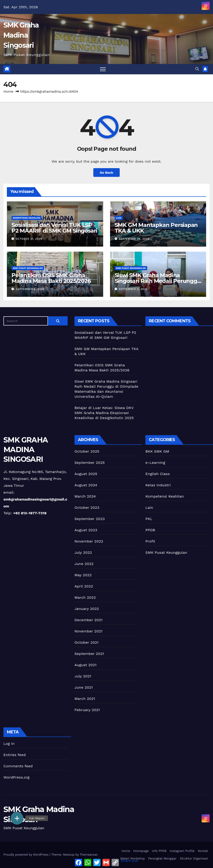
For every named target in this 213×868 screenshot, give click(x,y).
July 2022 (83, 552)
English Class (158, 474)
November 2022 (89, 541)
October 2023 (87, 508)
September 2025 (90, 463)
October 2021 (87, 642)
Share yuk (129, 861)
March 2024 (85, 496)
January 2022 (87, 609)
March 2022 (85, 597)
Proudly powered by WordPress (26, 855)
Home (8, 92)
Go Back (106, 172)
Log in (9, 744)
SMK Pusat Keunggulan (28, 268)
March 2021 (85, 699)
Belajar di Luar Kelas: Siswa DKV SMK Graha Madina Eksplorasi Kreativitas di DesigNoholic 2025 (104, 413)
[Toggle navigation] (103, 69)
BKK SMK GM (157, 451)
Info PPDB (159, 851)
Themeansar (89, 855)
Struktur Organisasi (194, 858)
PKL (149, 519)
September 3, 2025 (133, 289)
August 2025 (86, 474)
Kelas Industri (158, 485)
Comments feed (18, 766)
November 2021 (89, 631)
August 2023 (86, 530)
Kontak (203, 851)
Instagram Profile (182, 851)
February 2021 (87, 710)
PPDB (150, 530)
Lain (119, 218)
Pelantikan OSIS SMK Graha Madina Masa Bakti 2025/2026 (51, 278)
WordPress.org (17, 777)
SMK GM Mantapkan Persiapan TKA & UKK (156, 228)
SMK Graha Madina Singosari (21, 35)
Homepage (141, 851)
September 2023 (90, 519)
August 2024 (86, 485)
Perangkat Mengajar (162, 858)
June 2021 (84, 687)
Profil (150, 541)
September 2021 (89, 654)
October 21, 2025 (29, 239)
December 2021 (89, 620)
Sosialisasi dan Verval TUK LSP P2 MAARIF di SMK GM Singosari (54, 228)
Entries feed (15, 755)
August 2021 (86, 665)
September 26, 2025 (134, 239)
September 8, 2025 (30, 289)
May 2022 (83, 575)
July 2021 (83, 676)
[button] (197, 69)
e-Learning (155, 463)
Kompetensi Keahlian (26, 218)
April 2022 (84, 586)
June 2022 (84, 564)
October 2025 (87, 451)
